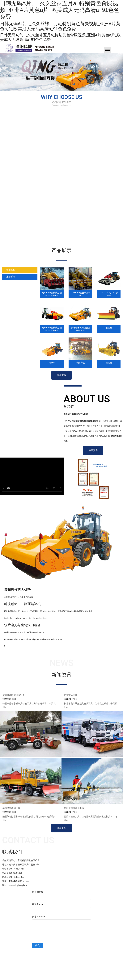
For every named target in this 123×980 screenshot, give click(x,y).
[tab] (20, 270)
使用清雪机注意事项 (74, 810)
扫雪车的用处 (71, 697)
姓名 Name (38, 892)
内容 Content (39, 917)
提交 (37, 945)
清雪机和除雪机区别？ (14, 697)
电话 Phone (38, 904)
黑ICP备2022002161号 (81, 952)
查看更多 (61, 375)
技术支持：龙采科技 (101, 952)
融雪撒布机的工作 (11, 810)
